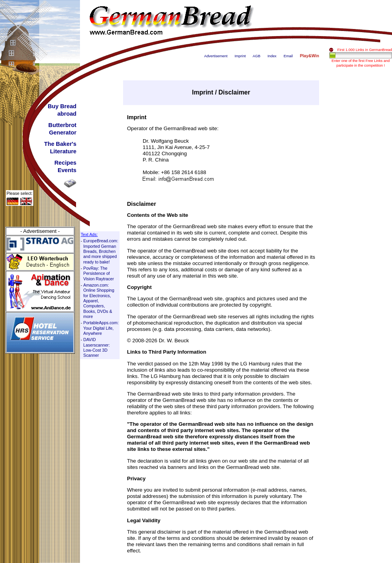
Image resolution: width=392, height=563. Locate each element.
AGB (257, 56)
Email (288, 56)
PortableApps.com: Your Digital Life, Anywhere (101, 328)
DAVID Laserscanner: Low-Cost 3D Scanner (97, 347)
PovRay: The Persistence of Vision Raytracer (99, 273)
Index (272, 56)
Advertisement (216, 56)
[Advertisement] (361, 198)
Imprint (240, 56)
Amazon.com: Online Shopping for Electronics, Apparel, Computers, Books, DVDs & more (99, 301)
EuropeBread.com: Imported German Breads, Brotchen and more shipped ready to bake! (101, 251)
